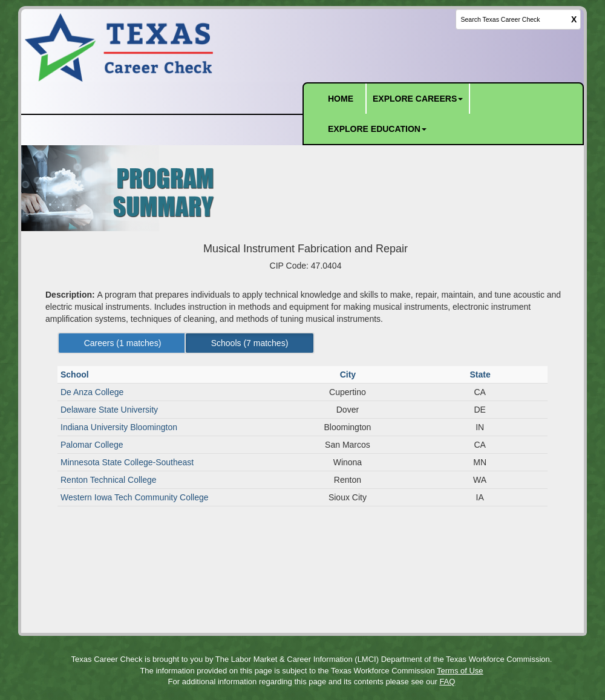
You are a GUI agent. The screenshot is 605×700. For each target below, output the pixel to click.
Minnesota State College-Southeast (127, 462)
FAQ (447, 682)
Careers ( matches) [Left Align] (123, 343)
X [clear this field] (574, 19)
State (481, 375)
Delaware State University (109, 410)
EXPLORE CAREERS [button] (418, 99)
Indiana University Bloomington (119, 427)
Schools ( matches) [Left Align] (250, 343)
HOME (341, 99)
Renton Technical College (109, 480)
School (76, 375)
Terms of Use (460, 671)
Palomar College (92, 445)
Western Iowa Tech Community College (135, 497)
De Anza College (92, 392)
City (349, 375)
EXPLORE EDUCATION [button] (377, 129)
